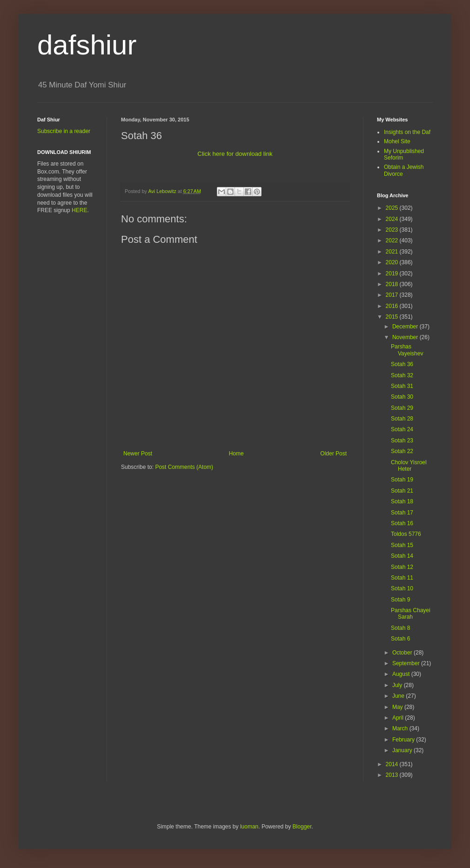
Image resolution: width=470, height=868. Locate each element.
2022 (393, 240)
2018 (393, 284)
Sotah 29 (402, 408)
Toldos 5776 (406, 534)
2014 (393, 764)
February (404, 740)
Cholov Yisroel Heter (409, 466)
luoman (249, 827)
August (402, 674)
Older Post (333, 454)
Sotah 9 (400, 600)
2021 (393, 252)
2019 (393, 274)
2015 (393, 317)
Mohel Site (397, 141)
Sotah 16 (402, 523)
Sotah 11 (402, 578)
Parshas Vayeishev (407, 350)
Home (236, 454)
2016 (393, 306)
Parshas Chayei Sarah (411, 614)
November (406, 337)
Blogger (302, 827)
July (398, 685)
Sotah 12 (402, 567)
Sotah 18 (402, 501)
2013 (393, 775)
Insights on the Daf (407, 132)
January (403, 750)
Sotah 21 (402, 491)
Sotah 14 (402, 556)
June (399, 696)
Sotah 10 (402, 588)
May (398, 707)
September (407, 663)
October (403, 653)
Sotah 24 (402, 429)
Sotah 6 (400, 639)
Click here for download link (235, 154)
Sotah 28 (402, 419)
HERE (79, 210)
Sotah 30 (402, 397)
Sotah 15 (402, 545)
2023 (393, 230)
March (401, 728)
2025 (393, 208)
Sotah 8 (400, 628)
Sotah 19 (402, 480)
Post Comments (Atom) (184, 467)
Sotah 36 (402, 364)
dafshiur (87, 45)
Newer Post (138, 454)
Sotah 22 (402, 451)
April (399, 718)
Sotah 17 (402, 513)
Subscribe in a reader (64, 131)
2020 (393, 262)
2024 (393, 219)
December (406, 327)
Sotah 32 (402, 375)
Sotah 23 (402, 441)
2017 (393, 295)
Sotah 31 (402, 386)
